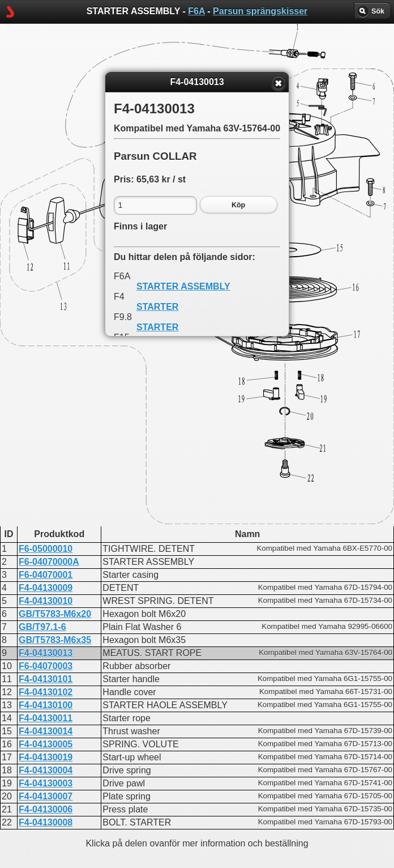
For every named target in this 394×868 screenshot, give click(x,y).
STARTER (157, 307)
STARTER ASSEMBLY (183, 286)
